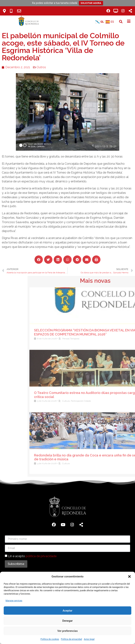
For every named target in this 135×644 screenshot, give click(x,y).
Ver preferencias (67, 631)
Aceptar (67, 611)
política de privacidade (41, 556)
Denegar (67, 621)
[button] (129, 577)
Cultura (121, 401)
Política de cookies (50, 639)
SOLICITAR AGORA (91, 3)
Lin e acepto (32, 556)
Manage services (14, 601)
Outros (35, 67)
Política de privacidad (71, 639)
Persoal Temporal (126, 339)
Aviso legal (89, 639)
